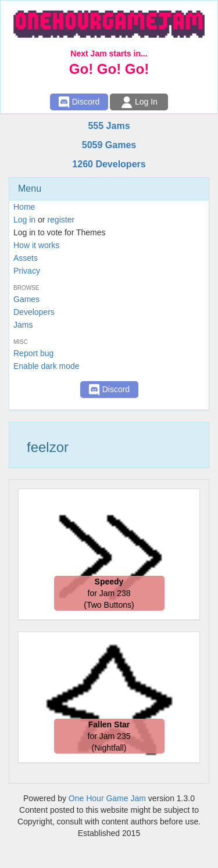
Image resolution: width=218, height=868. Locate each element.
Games (26, 299)
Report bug (33, 353)
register (61, 220)
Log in (24, 220)
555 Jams (109, 126)
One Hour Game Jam (107, 798)
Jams (23, 325)
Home (24, 207)
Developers (34, 312)
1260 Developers (109, 164)
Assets (26, 258)
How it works (36, 245)
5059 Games (109, 145)
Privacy (27, 271)
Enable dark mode (47, 366)
